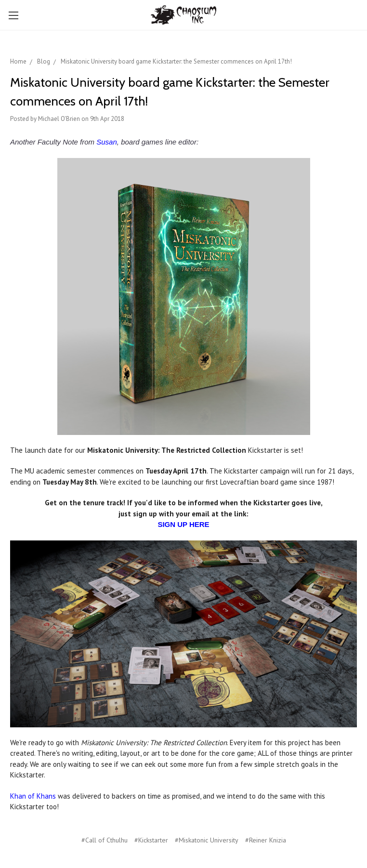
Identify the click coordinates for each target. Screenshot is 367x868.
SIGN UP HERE (183, 524)
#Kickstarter (151, 840)
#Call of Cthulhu (105, 840)
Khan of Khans (33, 796)
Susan (107, 142)
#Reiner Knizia (266, 840)
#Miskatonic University (207, 840)
